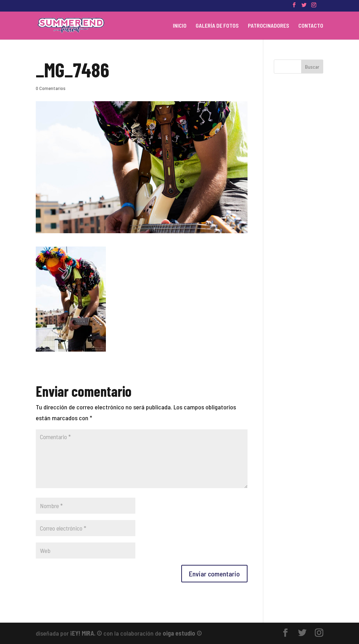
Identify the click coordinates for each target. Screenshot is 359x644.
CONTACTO (311, 26)
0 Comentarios (51, 88)
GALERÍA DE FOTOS (217, 26)
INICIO (180, 26)
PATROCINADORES (269, 26)
